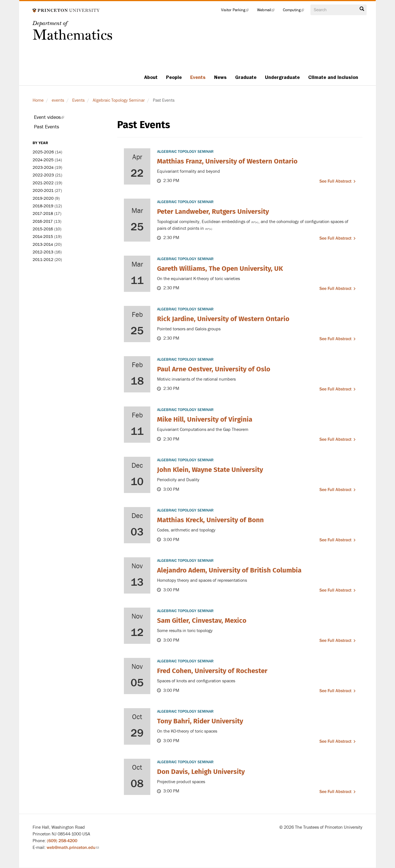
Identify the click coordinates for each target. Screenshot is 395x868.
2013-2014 (43, 245)
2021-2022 (43, 183)
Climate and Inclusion (333, 77)
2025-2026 (43, 152)
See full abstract (335, 181)
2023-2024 (43, 168)
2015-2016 (43, 229)
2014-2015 (43, 237)
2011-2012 (43, 260)
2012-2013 (43, 252)
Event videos (57, 118)
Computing (296, 11)
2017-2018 (43, 214)
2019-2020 (43, 198)
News (220, 77)
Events (198, 77)
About (151, 77)
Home (38, 100)
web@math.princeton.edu (73, 847)
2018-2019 (43, 206)
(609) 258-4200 (62, 841)
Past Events (46, 127)
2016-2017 (43, 221)
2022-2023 (43, 175)
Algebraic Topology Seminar (119, 100)
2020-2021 (43, 191)
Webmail (268, 11)
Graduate (246, 77)
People (174, 77)
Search (362, 9)
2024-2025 (43, 160)
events (58, 100)
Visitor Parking (237, 11)
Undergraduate (282, 77)
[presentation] (255, 222)
